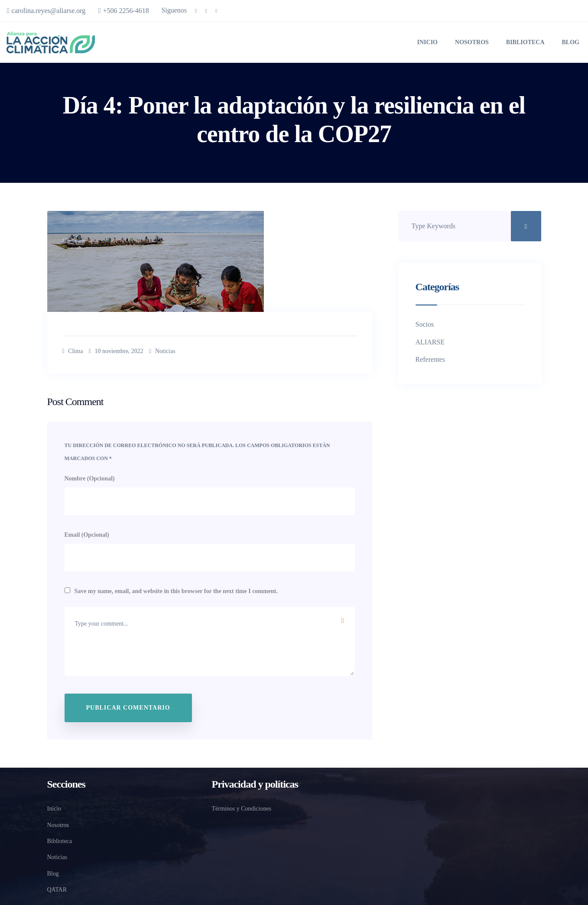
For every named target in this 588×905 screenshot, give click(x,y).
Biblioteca (525, 41)
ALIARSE (430, 340)
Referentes (430, 358)
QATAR (56, 889)
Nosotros (472, 41)
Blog (571, 41)
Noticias (177, 350)
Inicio (427, 41)
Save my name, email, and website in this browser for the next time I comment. (176, 590)
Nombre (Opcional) (90, 477)
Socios (425, 323)
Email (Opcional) (87, 534)
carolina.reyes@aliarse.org (48, 11)
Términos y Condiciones (245, 808)
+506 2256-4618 (130, 11)
